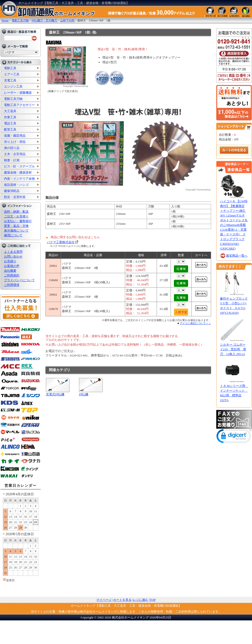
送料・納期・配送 (16, 212)
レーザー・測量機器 (18, 93)
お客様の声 (12, 266)
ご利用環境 (12, 285)
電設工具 (10, 123)
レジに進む (141, 600)
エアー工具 (12, 74)
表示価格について (16, 231)
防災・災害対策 (15, 197)
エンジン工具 (13, 87)
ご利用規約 (12, 275)
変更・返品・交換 (16, 226)
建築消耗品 (12, 191)
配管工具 (10, 129)
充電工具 (10, 80)
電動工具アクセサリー (19, 105)
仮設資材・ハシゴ (16, 185)
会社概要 (10, 271)
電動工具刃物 (13, 99)
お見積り (10, 261)
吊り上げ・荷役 (15, 142)
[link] (234, 437)
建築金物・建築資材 (18, 172)
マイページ (104, 600)
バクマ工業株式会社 (61, 242)
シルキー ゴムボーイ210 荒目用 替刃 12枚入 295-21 (233, 349)
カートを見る (122, 600)
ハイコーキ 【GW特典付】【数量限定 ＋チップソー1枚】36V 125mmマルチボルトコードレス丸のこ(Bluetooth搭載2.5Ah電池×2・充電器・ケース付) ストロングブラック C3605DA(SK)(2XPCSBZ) (234, 225)
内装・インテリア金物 (19, 179)
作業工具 (10, 117)
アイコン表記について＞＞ (195, 323)
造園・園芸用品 (15, 136)
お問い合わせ (13, 256)
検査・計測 (12, 160)
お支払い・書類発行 (18, 221)
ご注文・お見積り (16, 216)
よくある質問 (13, 252)
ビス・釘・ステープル (19, 166)
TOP (153, 600)
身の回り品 (12, 148)
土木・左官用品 (15, 154)
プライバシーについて (19, 280)
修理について (13, 235)
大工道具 (10, 111)
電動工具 (10, 68)
